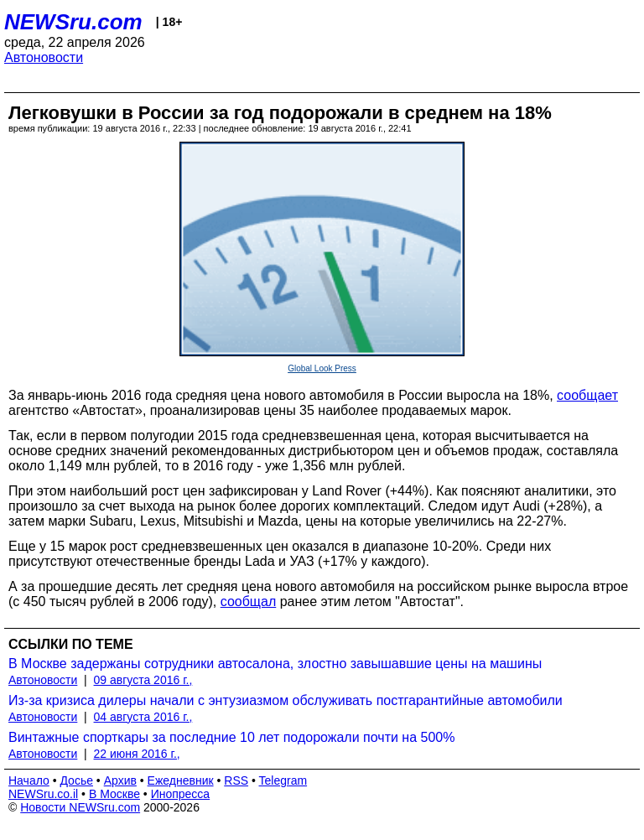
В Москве (114, 794)
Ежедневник (181, 780)
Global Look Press (322, 368)
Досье (76, 780)
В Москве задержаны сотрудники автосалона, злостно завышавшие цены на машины (275, 664)
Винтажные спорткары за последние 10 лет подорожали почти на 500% (231, 737)
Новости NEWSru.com (80, 807)
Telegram (283, 780)
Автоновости (44, 57)
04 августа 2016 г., (143, 717)
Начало (29, 780)
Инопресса (181, 794)
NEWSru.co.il (43, 794)
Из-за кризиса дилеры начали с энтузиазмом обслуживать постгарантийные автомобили (286, 700)
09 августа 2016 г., (143, 680)
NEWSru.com (73, 22)
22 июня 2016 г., (137, 754)
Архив (120, 780)
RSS (236, 780)
